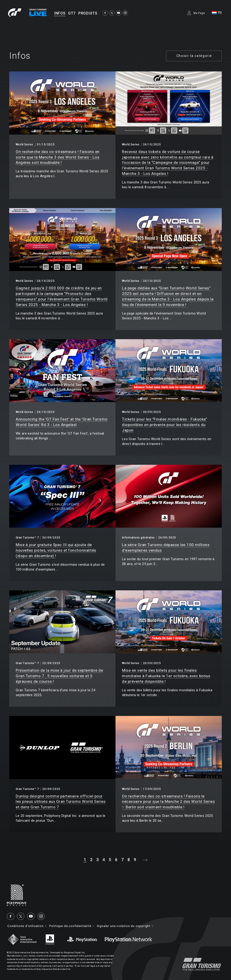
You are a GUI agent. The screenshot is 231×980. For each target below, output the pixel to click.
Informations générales (138, 538)
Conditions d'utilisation (26, 926)
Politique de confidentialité (74, 926)
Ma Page (199, 13)
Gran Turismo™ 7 (27, 538)
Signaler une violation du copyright (131, 926)
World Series (24, 144)
